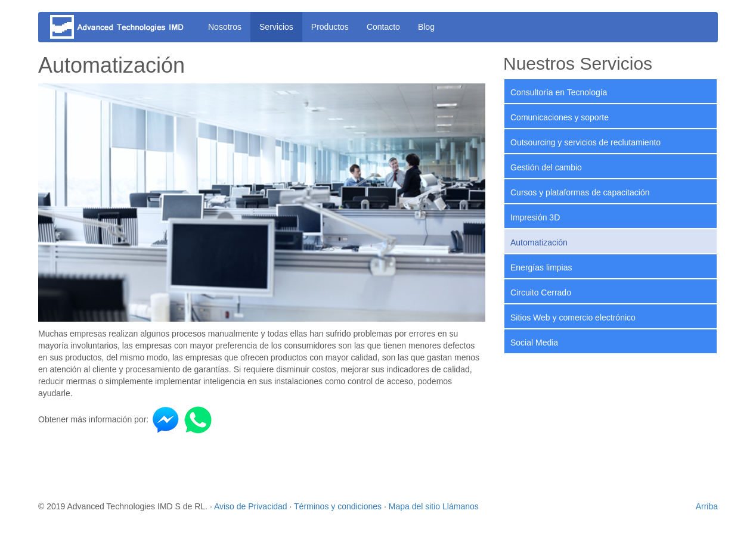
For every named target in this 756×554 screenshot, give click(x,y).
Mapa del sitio (414, 506)
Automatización (539, 242)
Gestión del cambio (546, 167)
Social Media (534, 343)
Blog (426, 27)
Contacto (383, 27)
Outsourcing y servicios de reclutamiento (585, 142)
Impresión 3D (535, 217)
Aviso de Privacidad (251, 506)
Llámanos (461, 506)
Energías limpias (541, 267)
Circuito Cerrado (541, 292)
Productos (330, 27)
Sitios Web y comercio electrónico (573, 318)
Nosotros (225, 27)
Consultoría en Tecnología (559, 92)
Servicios (276, 27)
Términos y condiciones (338, 506)
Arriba (707, 506)
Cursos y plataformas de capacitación (580, 192)
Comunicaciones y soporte (560, 117)
